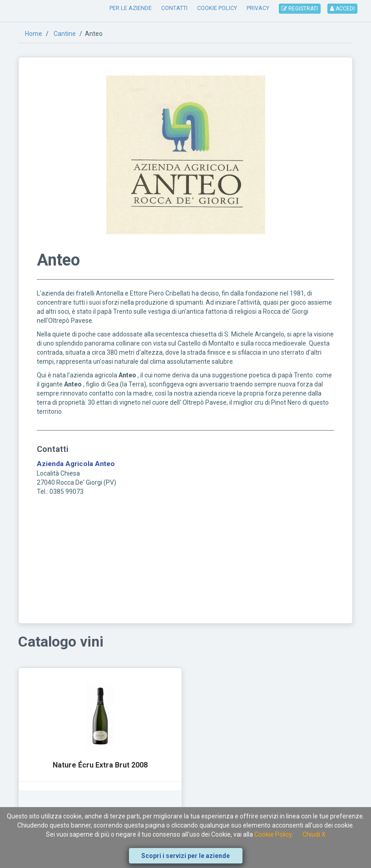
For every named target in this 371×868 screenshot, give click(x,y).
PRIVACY (258, 8)
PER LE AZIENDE (131, 8)
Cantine (65, 34)
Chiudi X (314, 834)
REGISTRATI (300, 9)
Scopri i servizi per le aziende (185, 856)
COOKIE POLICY (217, 8)
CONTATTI (174, 8)
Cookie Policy (273, 834)
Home (34, 34)
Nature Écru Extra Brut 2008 (100, 765)
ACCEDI (342, 9)
